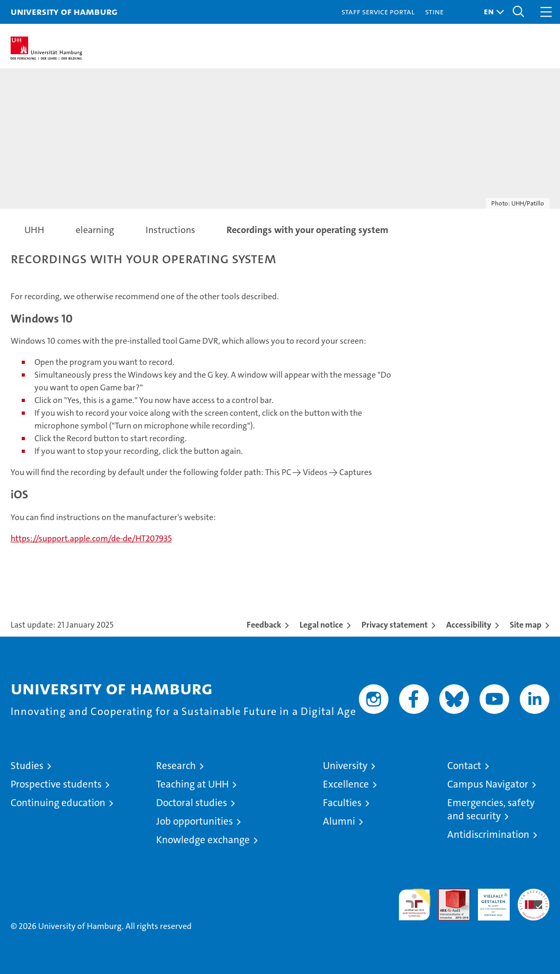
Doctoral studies (192, 803)
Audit (448, 894)
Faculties (342, 803)
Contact (464, 766)
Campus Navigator (488, 784)
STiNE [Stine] (434, 11)
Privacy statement (395, 625)
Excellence (346, 784)
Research (176, 766)
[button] (491, 12)
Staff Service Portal (378, 11)
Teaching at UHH (192, 784)
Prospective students (56, 784)
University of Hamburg (64, 11)
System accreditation (534, 900)
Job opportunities (195, 821)
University (345, 766)
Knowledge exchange (203, 840)
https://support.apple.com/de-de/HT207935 (91, 538)
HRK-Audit (488, 900)
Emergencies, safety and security (491, 809)
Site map (526, 625)
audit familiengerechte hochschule (414, 905)
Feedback (264, 625)
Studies (27, 766)
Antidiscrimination (488, 834)
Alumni (339, 821)
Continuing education (58, 803)
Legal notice (321, 625)
